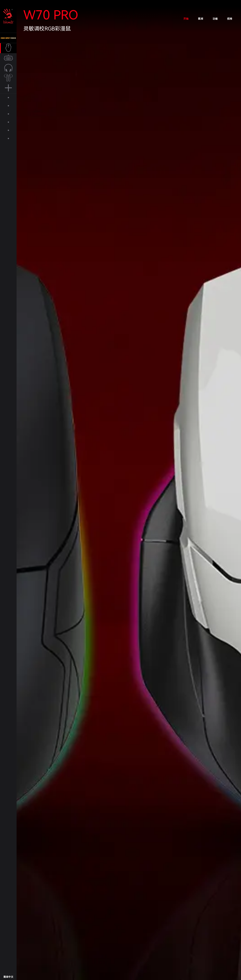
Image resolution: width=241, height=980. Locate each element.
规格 (230, 19)
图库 (201, 19)
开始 (186, 19)
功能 (215, 19)
